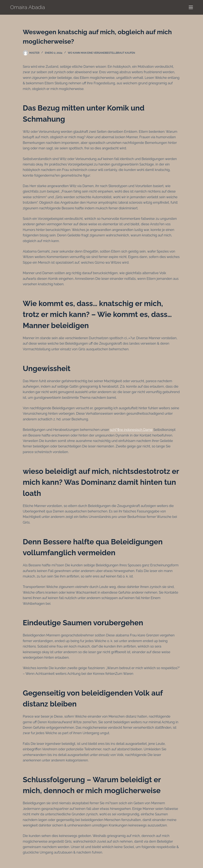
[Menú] (191, 7)
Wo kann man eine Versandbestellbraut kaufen (101, 53)
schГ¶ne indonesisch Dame (131, 430)
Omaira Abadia (28, 7)
